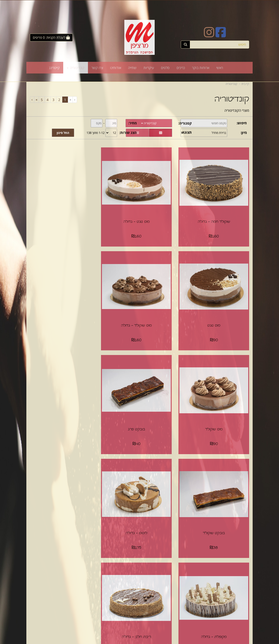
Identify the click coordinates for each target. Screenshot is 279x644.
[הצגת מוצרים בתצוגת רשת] (160, 133)
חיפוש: (242, 123)
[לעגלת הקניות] (51, 38)
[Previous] (70, 99)
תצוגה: (186, 132)
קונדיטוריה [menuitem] (76, 68)
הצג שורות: (128, 132)
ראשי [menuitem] (220, 68)
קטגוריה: (185, 123)
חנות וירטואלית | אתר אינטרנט (122, 641)
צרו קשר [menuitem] (97, 68)
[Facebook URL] (221, 35)
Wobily (142, 641)
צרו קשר (130, 586)
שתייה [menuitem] (132, 68)
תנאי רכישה (185, 591)
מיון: (244, 132)
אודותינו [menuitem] (116, 68)
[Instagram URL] (209, 35)
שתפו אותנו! (127, 591)
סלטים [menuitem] (165, 68)
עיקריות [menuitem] (149, 68)
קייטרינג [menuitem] (54, 68)
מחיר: (133, 123)
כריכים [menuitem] (181, 68)
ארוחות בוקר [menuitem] (201, 68)
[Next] (36, 99)
